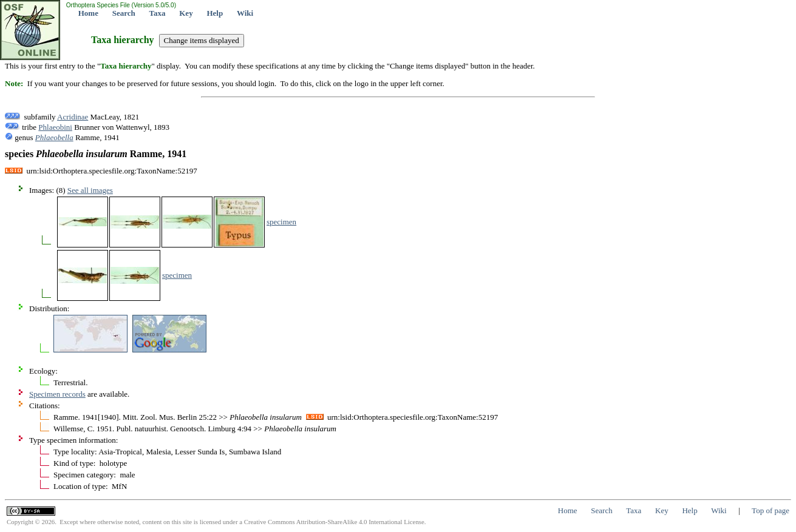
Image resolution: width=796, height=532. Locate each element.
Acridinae (73, 117)
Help (215, 13)
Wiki (245, 13)
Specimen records (57, 394)
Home (88, 13)
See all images (90, 190)
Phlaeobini (55, 127)
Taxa (158, 13)
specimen (281, 222)
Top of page (770, 510)
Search (124, 13)
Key (186, 13)
